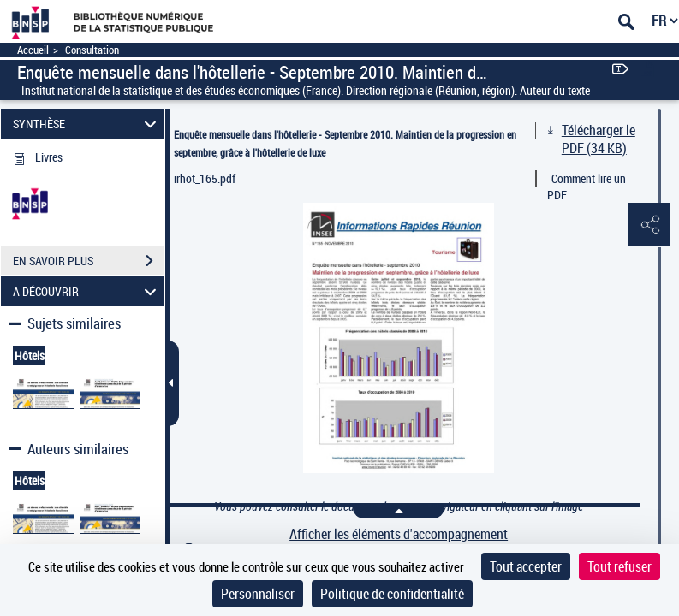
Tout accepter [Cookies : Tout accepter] (526, 566)
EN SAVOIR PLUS (89, 261)
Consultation (92, 50)
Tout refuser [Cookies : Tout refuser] (619, 566)
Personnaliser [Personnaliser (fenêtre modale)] (258, 594)
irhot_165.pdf (205, 178)
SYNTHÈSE (87, 124)
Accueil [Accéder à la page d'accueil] (33, 50)
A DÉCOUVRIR (87, 291)
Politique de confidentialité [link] (392, 594)
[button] (649, 225)
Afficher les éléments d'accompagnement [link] (399, 534)
